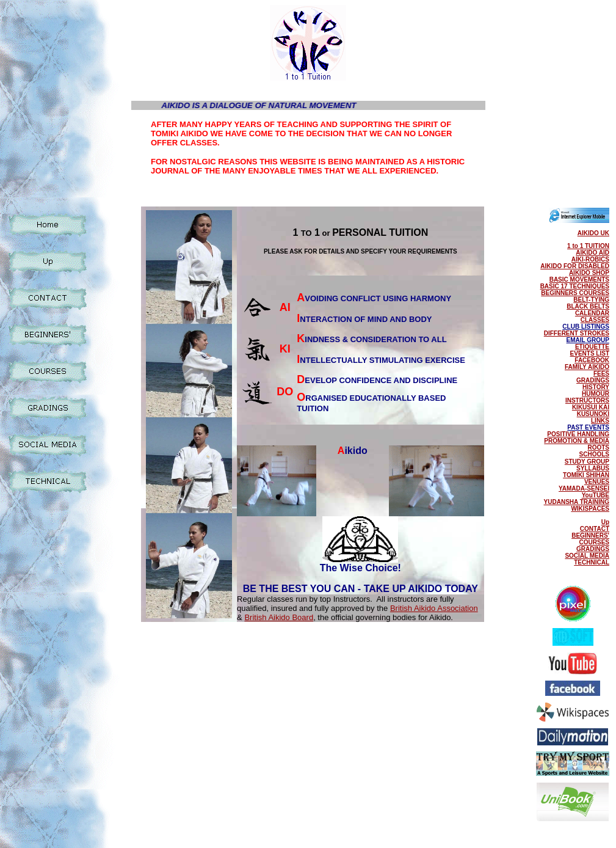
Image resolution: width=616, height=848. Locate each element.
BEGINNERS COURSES (575, 293)
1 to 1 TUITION (588, 246)
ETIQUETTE (592, 347)
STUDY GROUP (587, 462)
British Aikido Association (434, 608)
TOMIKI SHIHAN (586, 475)
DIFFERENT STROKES (577, 333)
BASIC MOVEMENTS (579, 280)
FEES (601, 374)
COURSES (594, 542)
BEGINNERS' (590, 535)
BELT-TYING (591, 300)
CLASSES (595, 320)
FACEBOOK (592, 360)
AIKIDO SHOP (589, 273)
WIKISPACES (590, 509)
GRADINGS (593, 380)
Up (605, 522)
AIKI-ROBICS (590, 259)
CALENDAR (592, 313)
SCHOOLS (594, 454)
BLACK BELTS (588, 306)
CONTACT (595, 529)
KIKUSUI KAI (591, 407)
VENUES (597, 482)
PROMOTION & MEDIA (577, 441)
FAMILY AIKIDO (587, 367)
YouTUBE (596, 495)
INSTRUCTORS (587, 400)
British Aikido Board (279, 617)
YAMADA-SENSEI (584, 488)
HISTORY (596, 387)
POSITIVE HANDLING (578, 434)
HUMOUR (596, 394)
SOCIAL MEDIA (587, 556)
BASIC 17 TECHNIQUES (575, 286)
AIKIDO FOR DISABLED (575, 266)
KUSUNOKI (593, 414)
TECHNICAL (592, 562)
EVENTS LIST (590, 353)
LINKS (600, 421)
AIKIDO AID (592, 253)
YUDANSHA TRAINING (577, 502)
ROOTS (598, 448)
